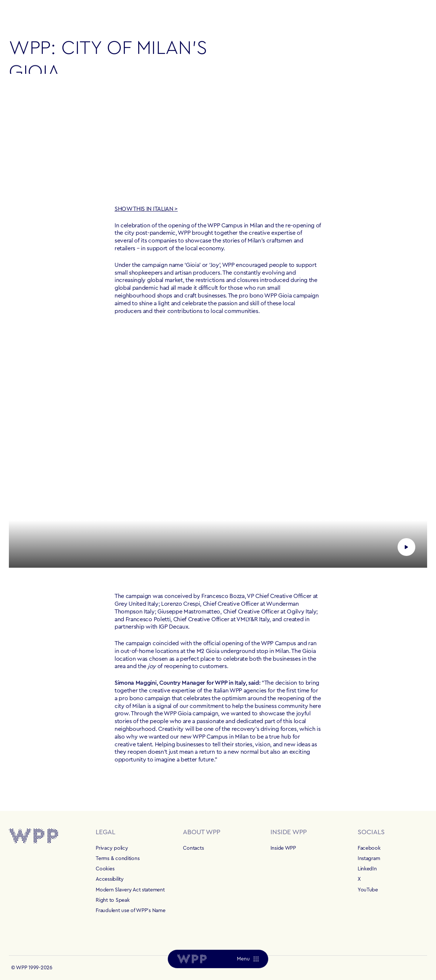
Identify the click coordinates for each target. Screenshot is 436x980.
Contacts (193, 848)
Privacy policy (112, 848)
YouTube (368, 890)
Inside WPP (283, 848)
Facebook (369, 848)
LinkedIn (367, 869)
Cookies (105, 869)
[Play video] (218, 450)
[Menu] (248, 959)
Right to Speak (113, 900)
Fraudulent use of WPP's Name (130, 911)
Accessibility (110, 879)
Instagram (369, 859)
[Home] (192, 959)
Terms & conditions (117, 859)
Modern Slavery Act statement (130, 890)
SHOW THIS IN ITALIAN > (146, 209)
